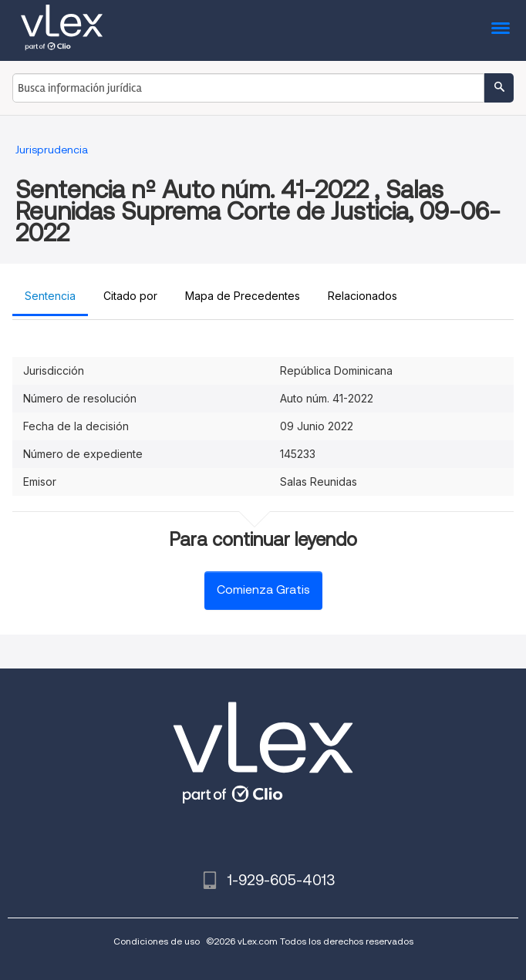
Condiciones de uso (157, 941)
